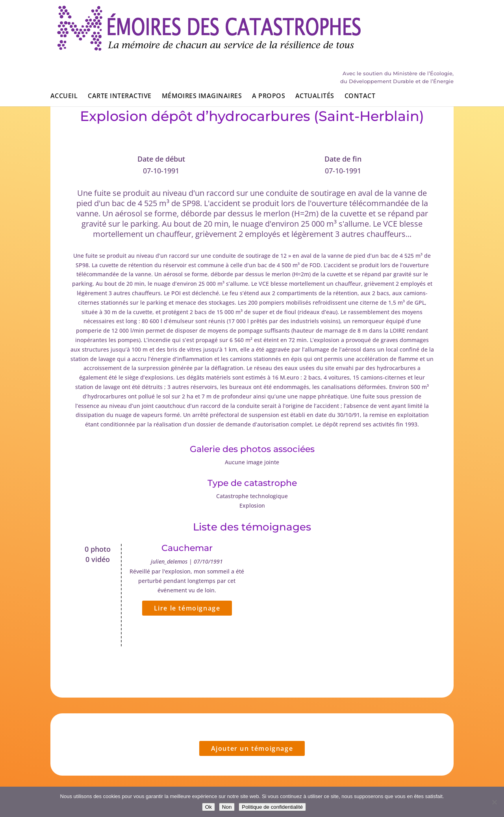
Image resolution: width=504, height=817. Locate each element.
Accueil (64, 50)
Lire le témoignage (187, 608)
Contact (360, 50)
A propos (269, 50)
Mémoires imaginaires (202, 50)
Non (227, 807)
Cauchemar (187, 548)
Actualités (315, 50)
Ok (208, 807)
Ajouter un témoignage (252, 748)
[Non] (494, 802)
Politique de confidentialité (272, 807)
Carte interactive (120, 50)
